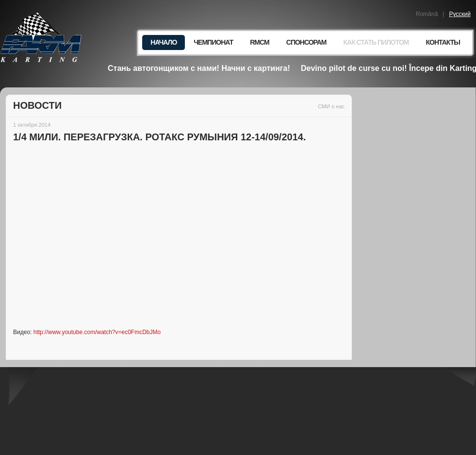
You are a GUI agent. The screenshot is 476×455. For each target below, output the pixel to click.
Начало (164, 42)
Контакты (443, 42)
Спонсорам (306, 42)
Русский (460, 14)
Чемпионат (213, 42)
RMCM (260, 42)
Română (427, 14)
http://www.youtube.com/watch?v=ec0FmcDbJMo (97, 332)
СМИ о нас (331, 106)
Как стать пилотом (376, 42)
